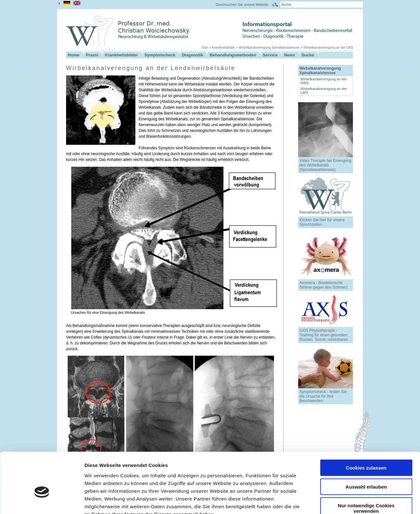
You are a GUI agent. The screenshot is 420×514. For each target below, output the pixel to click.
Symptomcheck (160, 55)
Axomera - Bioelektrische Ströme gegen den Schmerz (323, 285)
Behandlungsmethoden (233, 55)
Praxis (92, 55)
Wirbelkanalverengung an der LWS (328, 48)
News (289, 55)
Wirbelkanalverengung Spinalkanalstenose (269, 48)
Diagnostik (192, 55)
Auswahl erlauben (366, 448)
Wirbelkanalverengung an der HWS (324, 81)
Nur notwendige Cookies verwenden (366, 470)
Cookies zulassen (366, 429)
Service (270, 55)
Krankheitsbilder (223, 48)
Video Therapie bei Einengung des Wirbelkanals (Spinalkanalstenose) (325, 165)
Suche (308, 55)
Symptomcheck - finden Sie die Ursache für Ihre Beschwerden (323, 396)
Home (73, 55)
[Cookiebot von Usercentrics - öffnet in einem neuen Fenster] (42, 501)
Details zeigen (343, 501)
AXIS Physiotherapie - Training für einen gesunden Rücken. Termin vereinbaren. (324, 335)
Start (205, 48)
